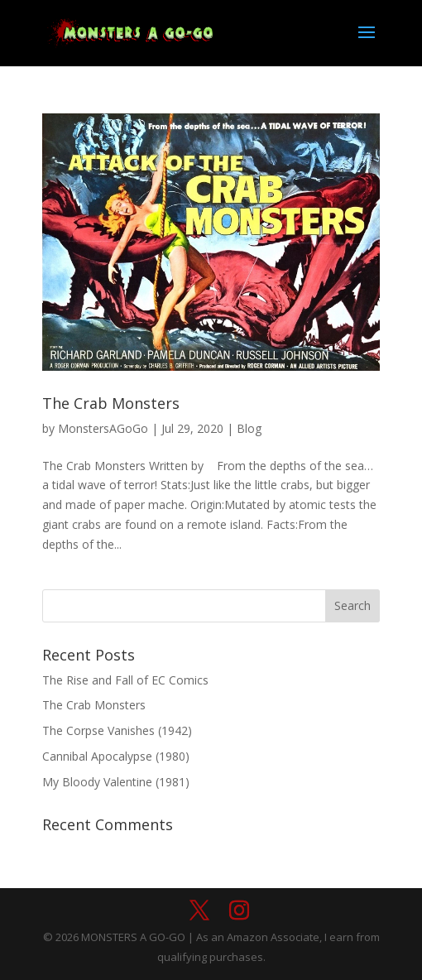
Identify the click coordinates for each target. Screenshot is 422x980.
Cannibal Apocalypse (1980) (116, 756)
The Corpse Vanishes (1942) (117, 730)
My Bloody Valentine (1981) (116, 782)
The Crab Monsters (111, 403)
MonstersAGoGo (103, 428)
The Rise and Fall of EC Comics (125, 680)
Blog (249, 428)
